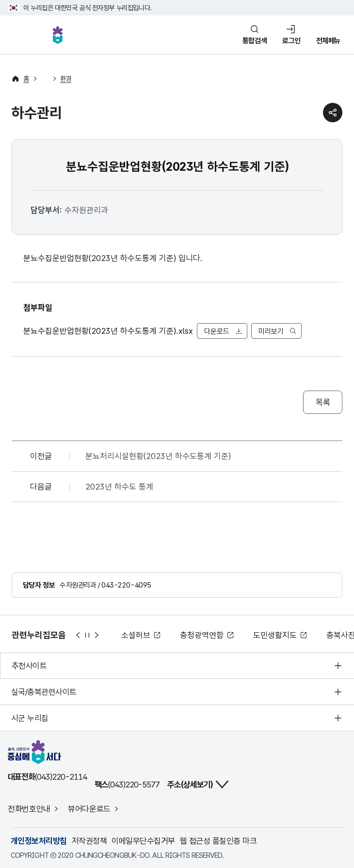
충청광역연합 (202, 635)
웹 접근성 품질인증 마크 (218, 841)
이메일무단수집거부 (143, 841)
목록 (323, 402)
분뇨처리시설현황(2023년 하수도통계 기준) (158, 456)
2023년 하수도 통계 (119, 487)
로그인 (291, 41)
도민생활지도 (275, 635)
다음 (97, 635)
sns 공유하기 (333, 113)
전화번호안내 (29, 809)
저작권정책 (89, 841)
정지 (87, 635)
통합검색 (255, 41)
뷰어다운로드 (89, 809)
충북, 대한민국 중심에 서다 (57, 35)
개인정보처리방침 (39, 841)
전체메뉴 (328, 41)
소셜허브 (136, 635)
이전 (78, 635)
